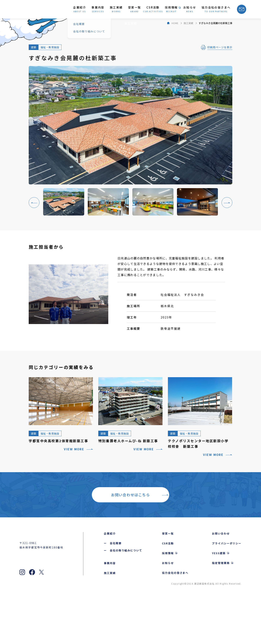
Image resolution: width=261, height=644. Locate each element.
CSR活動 (168, 587)
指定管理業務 (221, 606)
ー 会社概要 (113, 587)
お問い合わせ (221, 577)
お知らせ (168, 606)
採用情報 (168, 597)
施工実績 (188, 67)
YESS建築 (219, 597)
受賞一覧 (168, 577)
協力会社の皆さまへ (175, 616)
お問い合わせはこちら (130, 538)
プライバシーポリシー (227, 587)
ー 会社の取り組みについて (123, 594)
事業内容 (110, 607)
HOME (175, 67)
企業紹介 (110, 577)
